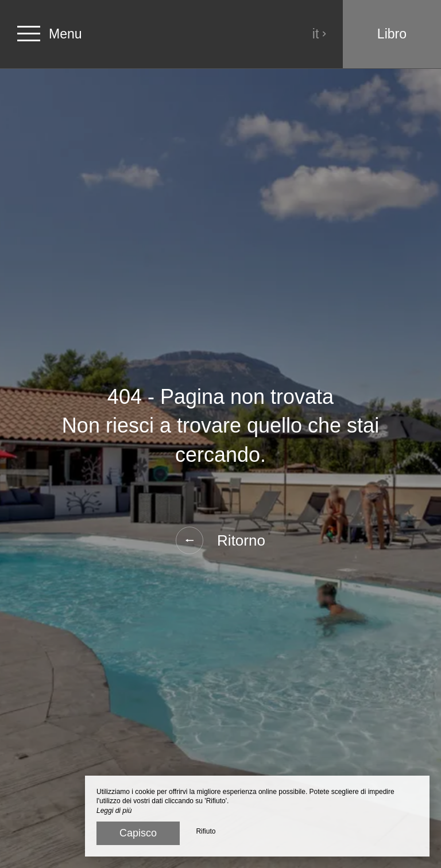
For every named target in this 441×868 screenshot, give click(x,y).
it (320, 34)
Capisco (138, 833)
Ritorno (220, 540)
